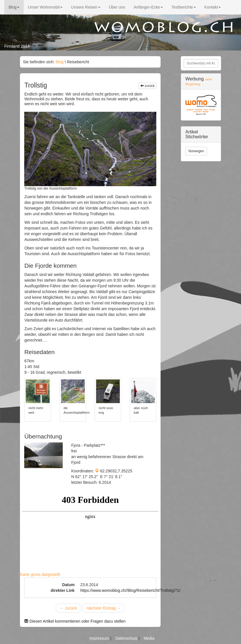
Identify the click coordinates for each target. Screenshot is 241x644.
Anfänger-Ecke (148, 7)
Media (149, 638)
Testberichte (184, 7)
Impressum (100, 638)
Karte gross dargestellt (40, 574)
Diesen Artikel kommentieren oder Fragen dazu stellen (75, 621)
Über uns (117, 7)
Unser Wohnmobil (45, 7)
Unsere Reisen (86, 7)
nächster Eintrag (104, 608)
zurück (148, 86)
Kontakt (213, 7)
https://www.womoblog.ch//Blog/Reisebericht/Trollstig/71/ (130, 590)
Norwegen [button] (196, 151)
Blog (14, 7)
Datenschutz (127, 638)
